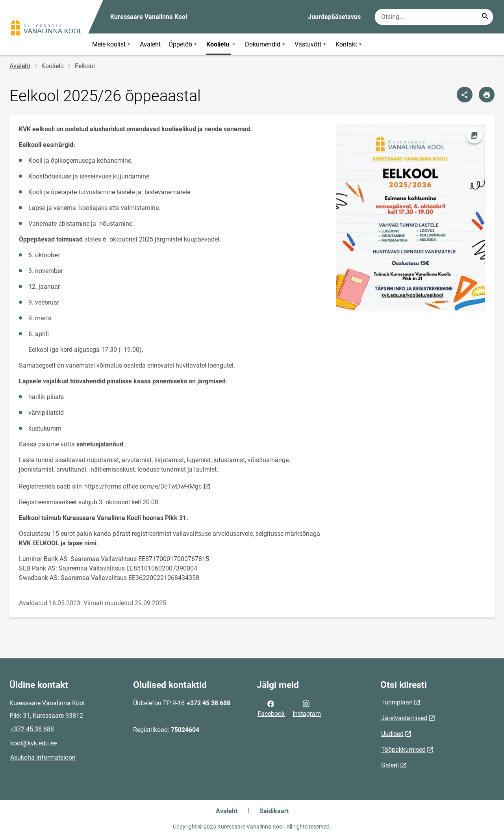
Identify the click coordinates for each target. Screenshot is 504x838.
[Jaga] (465, 95)
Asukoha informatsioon (43, 757)
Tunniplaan (397, 702)
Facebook (271, 708)
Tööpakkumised (403, 750)
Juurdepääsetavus (334, 17)
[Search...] (485, 17)
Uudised (392, 734)
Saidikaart (274, 811)
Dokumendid (266, 44)
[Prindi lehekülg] (487, 95)
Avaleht (150, 44)
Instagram (307, 708)
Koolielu (222, 44)
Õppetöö (183, 44)
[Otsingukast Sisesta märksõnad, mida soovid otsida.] (434, 17)
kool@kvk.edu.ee (33, 743)
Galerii (390, 765)
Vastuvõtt (311, 44)
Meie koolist (112, 44)
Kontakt (349, 44)
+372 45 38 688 (32, 729)
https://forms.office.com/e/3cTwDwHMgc (148, 486)
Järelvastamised (404, 718)
